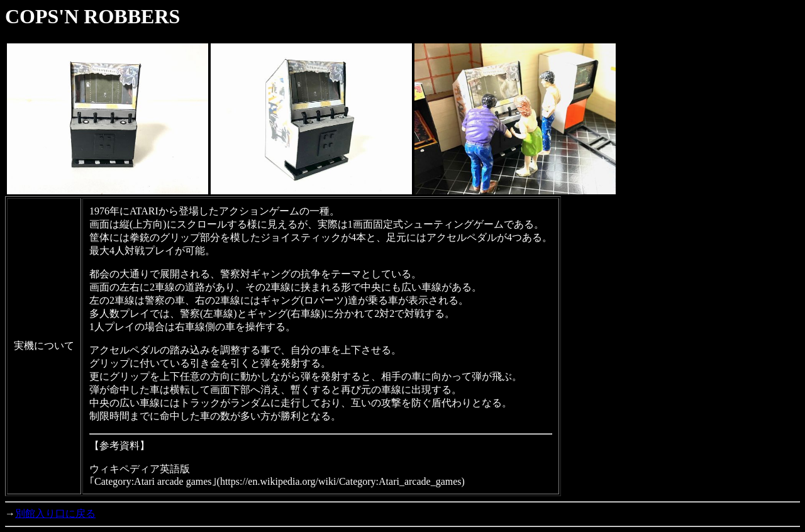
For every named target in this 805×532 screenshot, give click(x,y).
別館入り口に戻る (55, 513)
